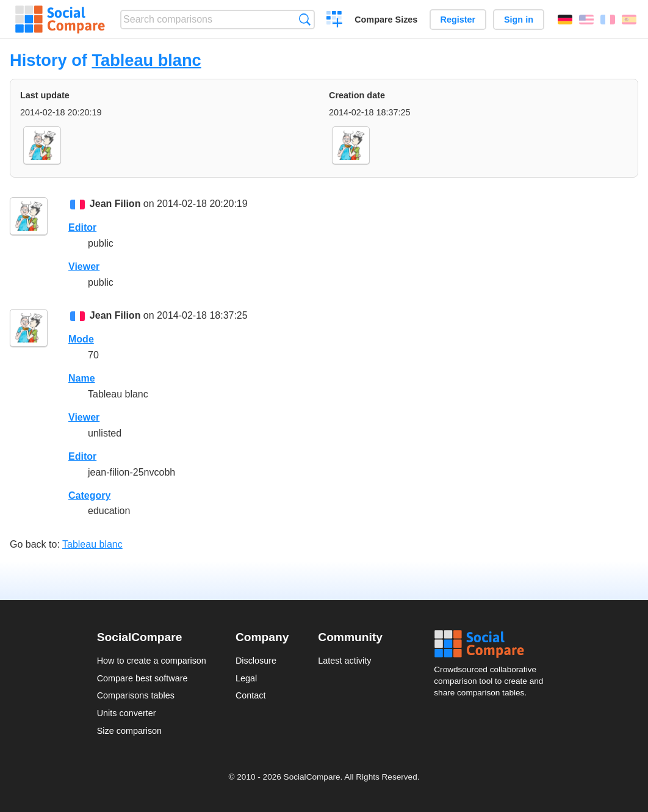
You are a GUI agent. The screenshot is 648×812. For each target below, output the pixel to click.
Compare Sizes (386, 20)
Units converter (127, 713)
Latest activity (344, 661)
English (586, 20)
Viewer (84, 266)
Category (89, 495)
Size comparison (129, 731)
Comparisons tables (136, 695)
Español (629, 20)
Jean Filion (115, 204)
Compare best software (142, 678)
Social (492, 644)
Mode (81, 339)
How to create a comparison (152, 661)
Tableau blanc (146, 60)
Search (305, 19)
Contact (251, 695)
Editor (82, 227)
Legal (246, 678)
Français (608, 20)
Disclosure (256, 661)
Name (82, 378)
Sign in (519, 20)
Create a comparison (335, 21)
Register (458, 20)
